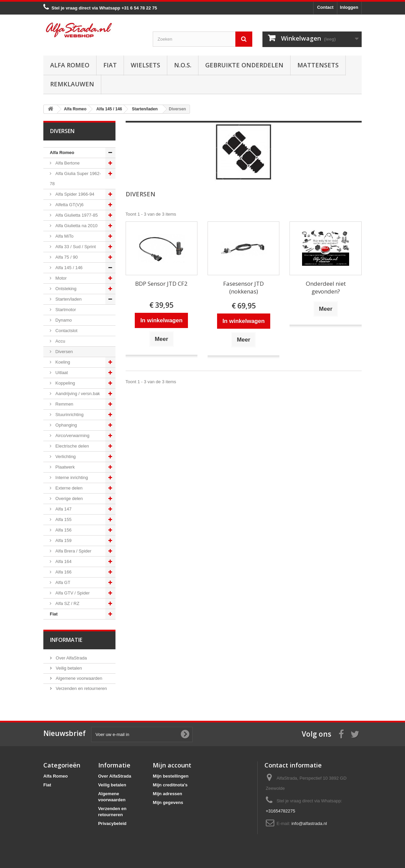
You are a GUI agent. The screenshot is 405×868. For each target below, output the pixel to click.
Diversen (63, 352)
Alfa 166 (63, 572)
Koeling (62, 362)
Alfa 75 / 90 (66, 257)
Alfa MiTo (64, 236)
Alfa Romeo (70, 65)
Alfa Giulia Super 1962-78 (75, 179)
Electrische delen (72, 446)
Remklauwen (72, 84)
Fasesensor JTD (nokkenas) (243, 287)
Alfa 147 (63, 509)
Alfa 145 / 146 (68, 268)
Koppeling (65, 383)
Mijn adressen (167, 794)
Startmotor (65, 310)
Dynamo (63, 320)
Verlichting (65, 457)
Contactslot (66, 331)
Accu (60, 341)
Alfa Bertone (67, 163)
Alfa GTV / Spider (72, 593)
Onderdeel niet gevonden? (326, 287)
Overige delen (69, 498)
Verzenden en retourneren (81, 688)
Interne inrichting (71, 478)
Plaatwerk (65, 467)
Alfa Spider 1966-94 (74, 194)
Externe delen (68, 488)
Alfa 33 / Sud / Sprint (75, 247)
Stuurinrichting (69, 415)
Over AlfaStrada (71, 658)
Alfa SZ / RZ (67, 603)
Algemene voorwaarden (78, 678)
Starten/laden (68, 299)
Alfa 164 (63, 561)
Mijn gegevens (168, 802)
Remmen (64, 404)
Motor (60, 278)
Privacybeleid (112, 823)
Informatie (66, 640)
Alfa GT (62, 582)
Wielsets (145, 65)
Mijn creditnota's (170, 785)
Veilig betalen (68, 668)
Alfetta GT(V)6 (69, 205)
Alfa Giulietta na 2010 (76, 226)
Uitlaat (61, 373)
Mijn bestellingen (170, 776)
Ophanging (66, 425)
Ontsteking (65, 289)
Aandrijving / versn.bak (77, 394)
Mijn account (172, 765)
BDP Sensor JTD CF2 (161, 284)
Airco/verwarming (72, 436)
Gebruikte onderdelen (244, 65)
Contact (325, 7)
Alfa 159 (63, 540)
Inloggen (349, 7)
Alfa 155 (63, 519)
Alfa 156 (63, 530)
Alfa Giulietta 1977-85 (76, 215)
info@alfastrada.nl (309, 823)
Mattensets (318, 65)
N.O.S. (183, 65)
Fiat (110, 65)
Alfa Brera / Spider (73, 551)
